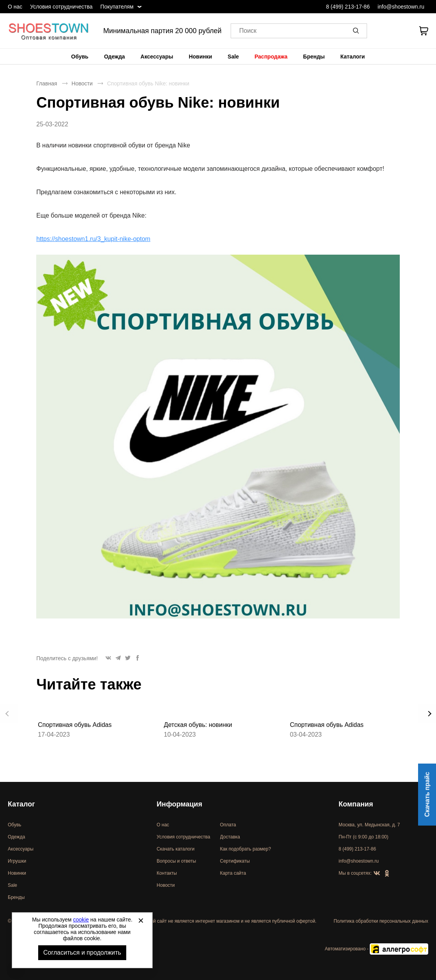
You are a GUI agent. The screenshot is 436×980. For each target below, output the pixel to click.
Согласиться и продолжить (82, 953)
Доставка (230, 837)
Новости (82, 83)
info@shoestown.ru (401, 7)
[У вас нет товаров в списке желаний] (402, 31)
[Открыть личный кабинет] (382, 31)
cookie (81, 920)
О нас (15, 7)
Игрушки (17, 861)
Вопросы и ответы (176, 861)
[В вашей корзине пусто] (424, 31)
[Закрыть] (141, 920)
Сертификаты (235, 861)
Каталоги (353, 57)
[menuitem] (80, 57)
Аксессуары (157, 57)
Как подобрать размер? (246, 849)
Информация (179, 804)
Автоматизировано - (377, 949)
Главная (47, 83)
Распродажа (271, 57)
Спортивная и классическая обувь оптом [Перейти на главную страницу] (49, 31)
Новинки (200, 57)
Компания (356, 804)
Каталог (21, 804)
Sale (233, 57)
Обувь (80, 57)
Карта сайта (233, 873)
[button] (357, 31)
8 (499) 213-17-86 (348, 7)
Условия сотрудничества (61, 7)
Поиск (248, 31)
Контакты (167, 873)
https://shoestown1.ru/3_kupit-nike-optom (93, 239)
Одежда (115, 57)
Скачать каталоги (176, 849)
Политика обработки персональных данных (381, 921)
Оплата (228, 825)
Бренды (314, 57)
